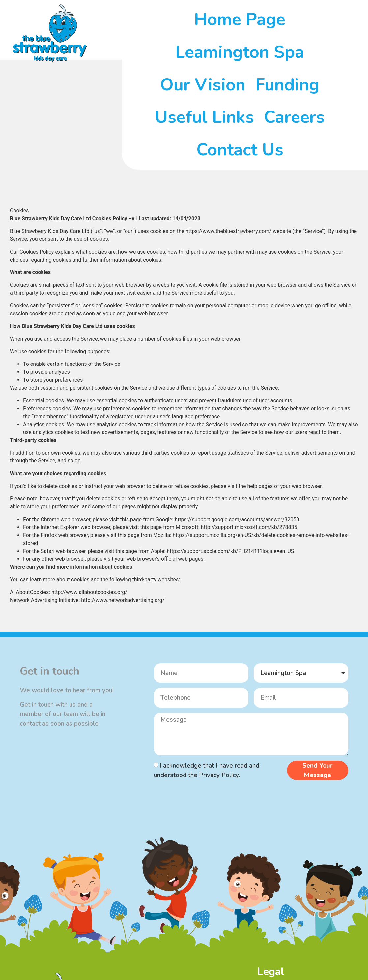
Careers (294, 117)
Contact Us (240, 150)
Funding (287, 85)
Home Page (240, 19)
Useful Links (204, 117)
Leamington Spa (240, 52)
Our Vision (203, 85)
